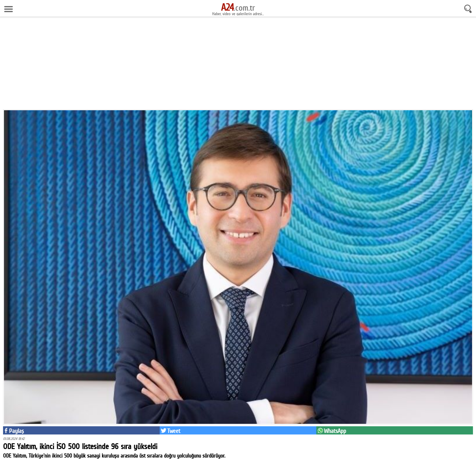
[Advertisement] (238, 64)
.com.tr (238, 8)
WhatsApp (335, 431)
